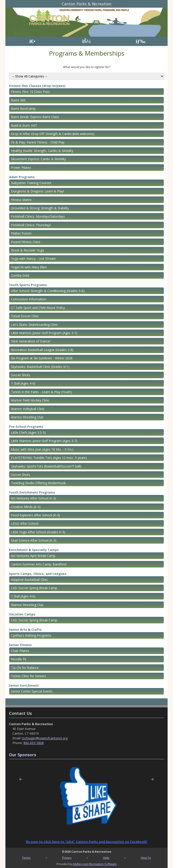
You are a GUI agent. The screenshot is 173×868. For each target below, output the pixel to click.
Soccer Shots (21, 375)
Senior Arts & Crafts (25, 630)
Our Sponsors (23, 755)
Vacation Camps (22, 614)
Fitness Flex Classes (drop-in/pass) (37, 86)
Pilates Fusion (21, 233)
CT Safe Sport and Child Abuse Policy (38, 308)
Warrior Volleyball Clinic (28, 409)
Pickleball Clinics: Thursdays (31, 225)
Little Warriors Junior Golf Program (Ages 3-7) (44, 333)
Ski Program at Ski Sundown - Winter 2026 (42, 358)
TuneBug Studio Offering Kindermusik (38, 483)
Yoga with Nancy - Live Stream (33, 259)
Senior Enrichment (24, 685)
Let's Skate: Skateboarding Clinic (34, 325)
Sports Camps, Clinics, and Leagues (38, 574)
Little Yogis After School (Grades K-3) (38, 532)
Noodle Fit (19, 659)
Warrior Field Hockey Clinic (30, 400)
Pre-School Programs (26, 427)
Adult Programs (22, 177)
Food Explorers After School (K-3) (35, 515)
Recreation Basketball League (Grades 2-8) (42, 350)
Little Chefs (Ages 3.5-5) (28, 432)
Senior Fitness (20, 645)
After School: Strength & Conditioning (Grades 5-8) (48, 291)
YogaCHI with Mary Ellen (29, 267)
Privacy (67, 858)
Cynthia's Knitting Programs (31, 635)
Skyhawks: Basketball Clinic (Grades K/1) (40, 367)
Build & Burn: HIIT (24, 125)
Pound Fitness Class (26, 242)
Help (106, 858)
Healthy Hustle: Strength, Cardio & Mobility (42, 151)
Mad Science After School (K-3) (34, 540)
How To (146, 858)
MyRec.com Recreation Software (95, 864)
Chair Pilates (20, 651)
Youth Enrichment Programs (32, 492)
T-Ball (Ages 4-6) (23, 383)
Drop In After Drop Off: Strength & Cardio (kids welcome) (53, 134)
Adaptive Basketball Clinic (30, 580)
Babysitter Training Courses (31, 183)
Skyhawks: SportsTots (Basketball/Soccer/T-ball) (46, 466)
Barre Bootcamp (23, 108)
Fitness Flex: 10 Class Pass (30, 92)
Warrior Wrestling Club (27, 417)
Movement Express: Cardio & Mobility (39, 159)
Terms (26, 858)
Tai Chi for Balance (25, 668)
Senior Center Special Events (32, 691)
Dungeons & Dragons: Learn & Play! (38, 191)
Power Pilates (21, 167)
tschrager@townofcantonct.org (45, 738)
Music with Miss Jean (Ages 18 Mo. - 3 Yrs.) (42, 449)
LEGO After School (25, 523)
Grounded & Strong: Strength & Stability (40, 208)
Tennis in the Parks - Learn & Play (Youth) (41, 392)
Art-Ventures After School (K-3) (34, 498)
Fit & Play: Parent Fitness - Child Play (38, 142)
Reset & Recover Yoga (27, 250)
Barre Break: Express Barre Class (35, 117)
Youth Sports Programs (28, 285)
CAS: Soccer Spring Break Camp (34, 588)
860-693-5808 (34, 743)
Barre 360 (18, 100)
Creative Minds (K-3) (26, 507)
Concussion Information (29, 299)
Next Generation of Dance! (31, 341)
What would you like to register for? (86, 67)
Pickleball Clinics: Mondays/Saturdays (38, 216)
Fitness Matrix (21, 200)
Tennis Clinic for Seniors (28, 676)
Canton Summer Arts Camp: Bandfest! (39, 564)
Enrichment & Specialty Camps (34, 550)
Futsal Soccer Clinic (25, 316)
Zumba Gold (20, 275)
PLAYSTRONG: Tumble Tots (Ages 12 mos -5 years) (49, 458)
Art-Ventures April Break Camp (33, 556)
